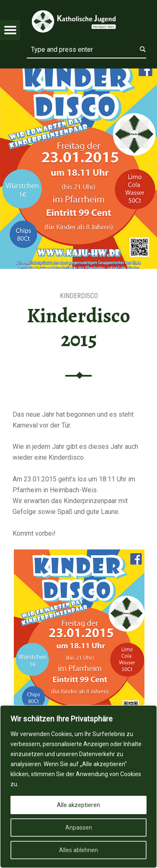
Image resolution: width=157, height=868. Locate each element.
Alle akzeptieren (78, 805)
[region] (78, 787)
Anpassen (79, 828)
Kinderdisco (79, 296)
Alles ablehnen (78, 850)
